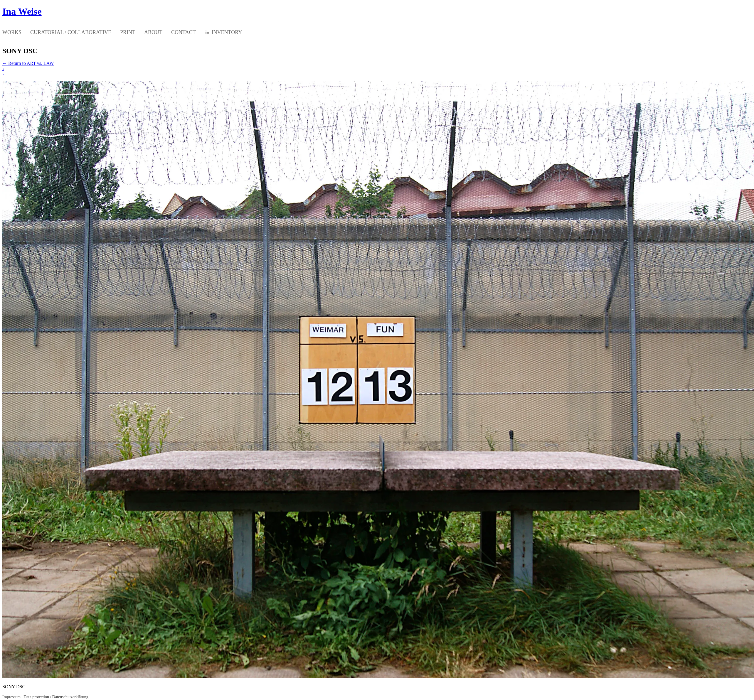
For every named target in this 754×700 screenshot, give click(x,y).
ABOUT (153, 32)
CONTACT (184, 32)
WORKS (12, 32)
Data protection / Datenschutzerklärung (56, 697)
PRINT (128, 32)
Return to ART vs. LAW (28, 63)
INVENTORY (227, 32)
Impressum (11, 697)
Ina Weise (22, 11)
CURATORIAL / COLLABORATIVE (71, 32)
